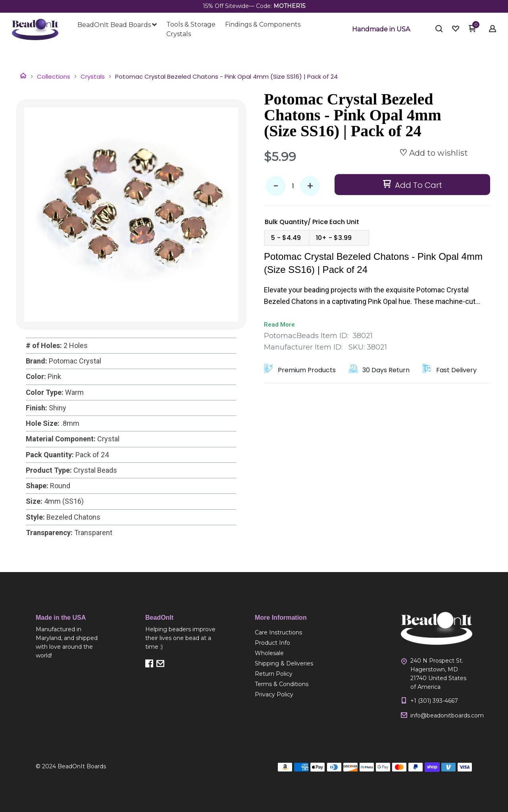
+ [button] (310, 186)
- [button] (276, 186)
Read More (279, 325)
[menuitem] (117, 25)
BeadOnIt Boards (82, 766)
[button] (381, 29)
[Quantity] (293, 186)
